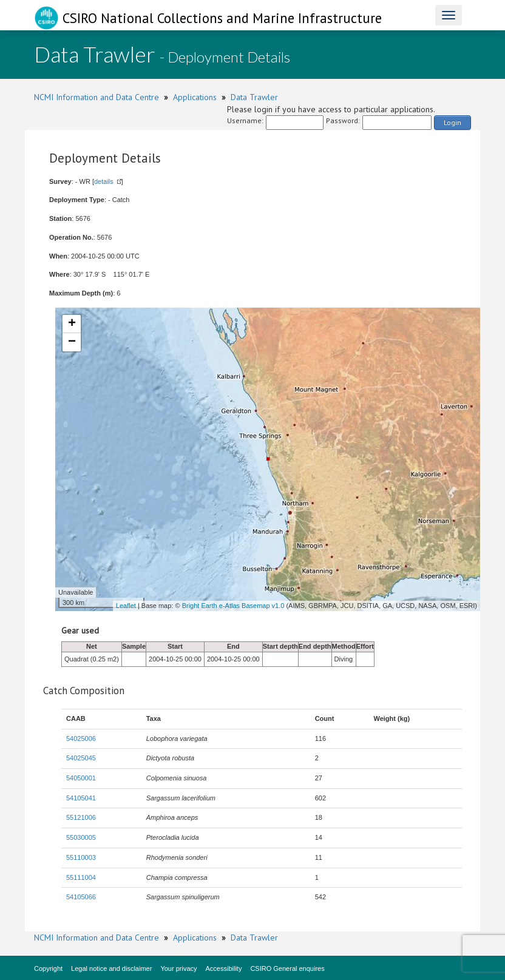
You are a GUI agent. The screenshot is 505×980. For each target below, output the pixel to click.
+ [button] (72, 324)
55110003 (81, 857)
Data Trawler (254, 97)
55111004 (81, 877)
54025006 (81, 738)
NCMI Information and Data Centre (97, 97)
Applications (195, 97)
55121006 (81, 817)
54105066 (81, 897)
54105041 (81, 798)
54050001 (81, 778)
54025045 (81, 758)
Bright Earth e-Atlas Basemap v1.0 (233, 606)
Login (452, 122)
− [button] (72, 342)
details (104, 181)
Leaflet (126, 606)
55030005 (81, 837)
